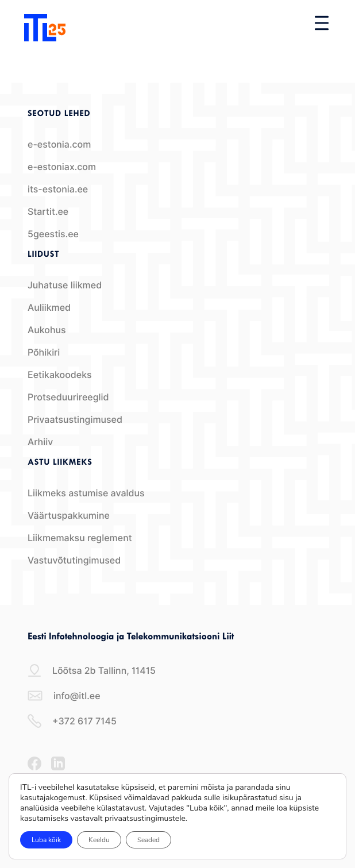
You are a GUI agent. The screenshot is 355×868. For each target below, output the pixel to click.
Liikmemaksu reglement (80, 538)
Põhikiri (44, 352)
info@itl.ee (64, 696)
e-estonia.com (59, 144)
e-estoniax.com (62, 167)
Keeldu (99, 840)
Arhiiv (40, 442)
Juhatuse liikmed (65, 285)
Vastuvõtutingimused (74, 560)
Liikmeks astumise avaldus (86, 493)
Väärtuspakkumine (69, 516)
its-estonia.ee (58, 189)
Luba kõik (46, 840)
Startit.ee (48, 212)
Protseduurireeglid (68, 397)
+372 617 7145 (72, 721)
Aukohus (47, 330)
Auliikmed (49, 308)
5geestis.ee (53, 234)
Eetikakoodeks (60, 375)
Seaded (148, 840)
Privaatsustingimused (75, 420)
